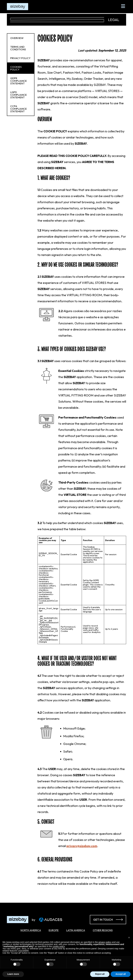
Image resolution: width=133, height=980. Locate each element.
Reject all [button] (100, 974)
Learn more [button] (13, 974)
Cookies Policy (16, 68)
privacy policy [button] (105, 942)
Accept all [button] (121, 974)
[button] (129, 937)
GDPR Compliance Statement (19, 81)
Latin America (76, 930)
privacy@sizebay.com (82, 846)
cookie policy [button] (59, 946)
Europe (54, 930)
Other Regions (103, 930)
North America (31, 930)
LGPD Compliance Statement (19, 95)
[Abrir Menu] (123, 6)
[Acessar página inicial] (27, 920)
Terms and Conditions (18, 48)
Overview (17, 38)
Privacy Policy (20, 58)
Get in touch (108, 920)
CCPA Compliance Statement (19, 109)
